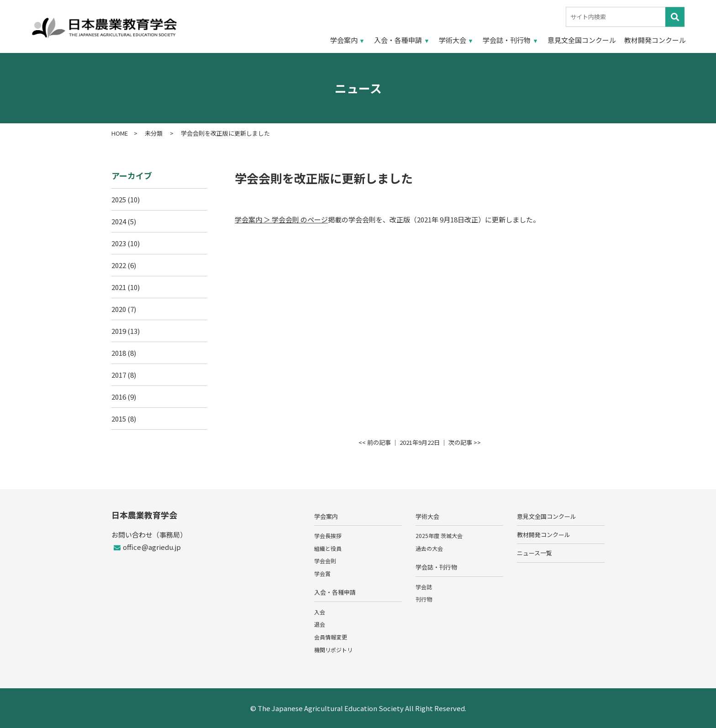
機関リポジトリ (333, 650)
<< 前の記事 (375, 442)
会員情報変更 (331, 637)
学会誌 (424, 587)
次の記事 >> (465, 442)
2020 (119, 309)
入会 (320, 612)
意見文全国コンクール (582, 40)
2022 (119, 265)
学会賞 (322, 573)
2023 (119, 243)
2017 (119, 375)
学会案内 (344, 40)
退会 (320, 624)
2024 (119, 221)
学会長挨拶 (328, 535)
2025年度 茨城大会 (439, 535)
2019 (119, 331)
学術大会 (453, 40)
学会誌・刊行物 (507, 40)
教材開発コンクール (655, 40)
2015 (119, 419)
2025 (119, 199)
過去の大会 (429, 548)
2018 (119, 353)
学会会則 (325, 561)
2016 (119, 397)
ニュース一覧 (534, 553)
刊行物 (424, 599)
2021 (119, 287)
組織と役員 (328, 548)
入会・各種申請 (398, 40)
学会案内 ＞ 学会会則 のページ (281, 219)
